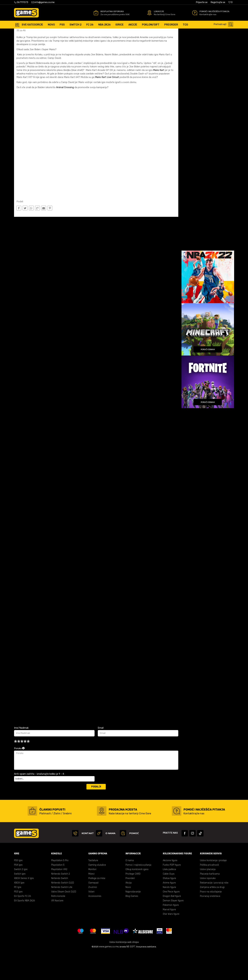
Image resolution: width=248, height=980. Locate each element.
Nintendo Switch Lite (62, 916)
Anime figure (169, 911)
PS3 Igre (18, 920)
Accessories (95, 924)
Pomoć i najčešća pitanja (138, 893)
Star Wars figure (171, 942)
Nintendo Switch (60, 907)
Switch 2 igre (21, 898)
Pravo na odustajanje (211, 920)
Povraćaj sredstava (210, 924)
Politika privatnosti (209, 893)
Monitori (92, 898)
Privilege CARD (133, 902)
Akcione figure (170, 889)
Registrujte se (218, 2)
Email (101, 756)
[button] (224, 24)
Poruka (19, 777)
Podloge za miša (97, 907)
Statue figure (169, 907)
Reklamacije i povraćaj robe (214, 911)
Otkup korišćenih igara (137, 898)
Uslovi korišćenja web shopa (124, 971)
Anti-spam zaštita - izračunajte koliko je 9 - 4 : (40, 802)
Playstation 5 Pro (60, 889)
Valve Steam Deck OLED (64, 920)
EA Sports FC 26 (22, 924)
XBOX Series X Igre (24, 907)
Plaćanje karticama (210, 902)
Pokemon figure (171, 933)
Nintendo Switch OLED (63, 911)
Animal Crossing (65, 116)
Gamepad (93, 911)
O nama (130, 889)
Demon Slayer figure (173, 929)
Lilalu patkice (169, 898)
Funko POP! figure (172, 893)
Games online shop (23, 32)
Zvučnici (93, 916)
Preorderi (130, 907)
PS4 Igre (18, 893)
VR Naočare (57, 929)
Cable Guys (169, 902)
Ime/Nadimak (21, 756)
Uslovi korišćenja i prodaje (213, 889)
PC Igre (18, 916)
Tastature (93, 889)
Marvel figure (169, 938)
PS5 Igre (18, 889)
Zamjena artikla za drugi (212, 916)
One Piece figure (171, 920)
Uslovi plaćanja (208, 898)
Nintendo (47, 32)
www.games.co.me (109, 975)
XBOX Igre (19, 911)
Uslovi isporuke (208, 907)
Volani (91, 920)
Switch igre (20, 902)
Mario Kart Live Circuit (107, 105)
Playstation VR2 (59, 898)
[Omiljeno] (230, 2)
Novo (128, 916)
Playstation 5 (58, 893)
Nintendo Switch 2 (61, 902)
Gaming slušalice (97, 893)
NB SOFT (131, 975)
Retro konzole (58, 924)
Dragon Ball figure (172, 924)
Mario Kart (159, 98)
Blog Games (132, 924)
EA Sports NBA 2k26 (24, 929)
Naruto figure (169, 916)
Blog (38, 32)
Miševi (91, 902)
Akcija (129, 911)
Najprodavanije (133, 920)
